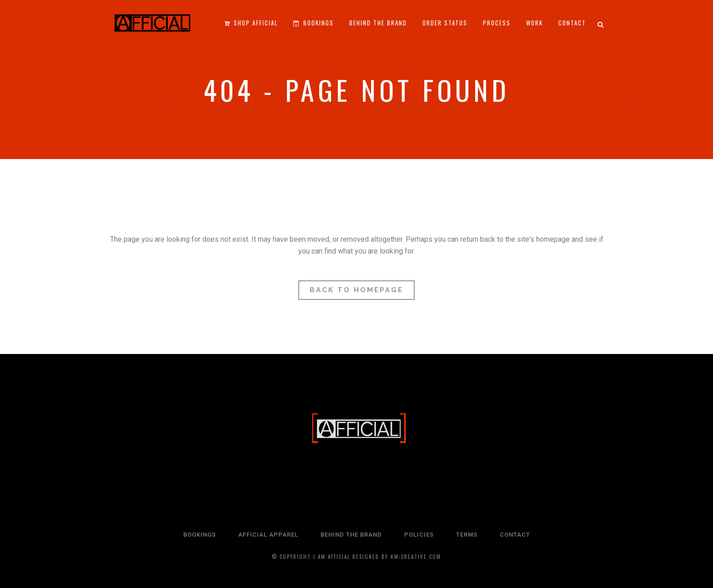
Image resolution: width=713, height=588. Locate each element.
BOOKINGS (200, 535)
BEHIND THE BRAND (351, 535)
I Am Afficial (332, 557)
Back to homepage (356, 290)
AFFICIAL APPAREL (268, 535)
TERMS (467, 535)
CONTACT (515, 535)
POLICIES (419, 535)
